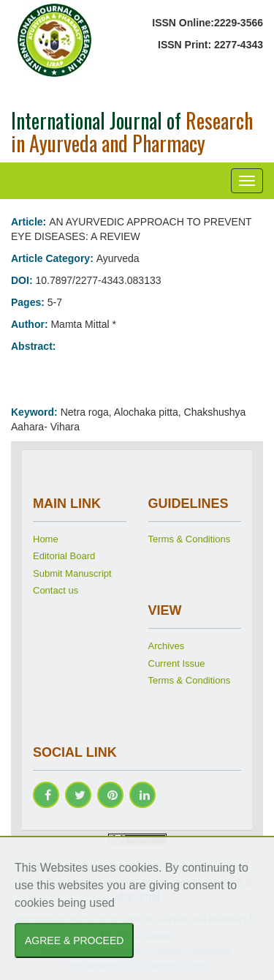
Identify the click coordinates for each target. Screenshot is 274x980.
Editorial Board (64, 556)
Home (46, 539)
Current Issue (177, 663)
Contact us (56, 590)
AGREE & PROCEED (74, 940)
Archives (167, 646)
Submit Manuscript (72, 573)
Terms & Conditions (190, 539)
